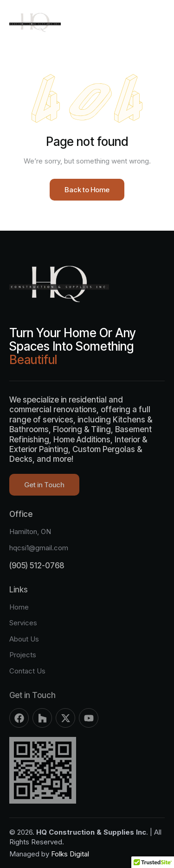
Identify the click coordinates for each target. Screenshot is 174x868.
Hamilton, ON (30, 531)
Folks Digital (70, 854)
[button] (158, 22)
